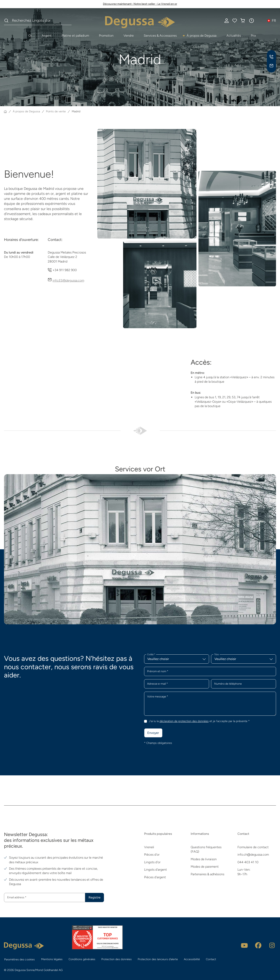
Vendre (129, 36)
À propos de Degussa (202, 36)
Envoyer (153, 733)
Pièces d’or (152, 855)
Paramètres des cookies (20, 959)
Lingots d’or (152, 862)
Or (30, 36)
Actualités (234, 36)
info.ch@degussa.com (253, 855)
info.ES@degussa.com (68, 280)
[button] (251, 21)
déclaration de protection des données (184, 721)
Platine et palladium (75, 36)
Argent (47, 36)
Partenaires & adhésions (207, 874)
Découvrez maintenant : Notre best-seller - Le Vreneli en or (140, 4)
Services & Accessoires (160, 36)
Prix (253, 36)
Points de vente (56, 112)
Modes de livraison (204, 859)
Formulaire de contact (253, 847)
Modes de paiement (205, 867)
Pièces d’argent (155, 877)
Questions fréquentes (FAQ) (206, 849)
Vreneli (149, 847)
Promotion (106, 36)
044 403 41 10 (248, 862)
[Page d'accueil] (5, 112)
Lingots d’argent (155, 870)
